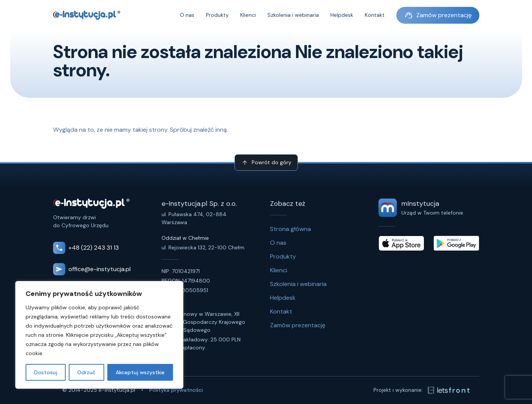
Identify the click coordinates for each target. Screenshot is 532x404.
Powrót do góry (266, 163)
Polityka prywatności (176, 390)
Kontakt (375, 15)
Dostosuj (46, 372)
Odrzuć (86, 372)
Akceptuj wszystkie (140, 372)
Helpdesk (342, 15)
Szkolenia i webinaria (293, 15)
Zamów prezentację (438, 15)
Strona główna (290, 229)
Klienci (248, 15)
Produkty (217, 15)
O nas (187, 15)
